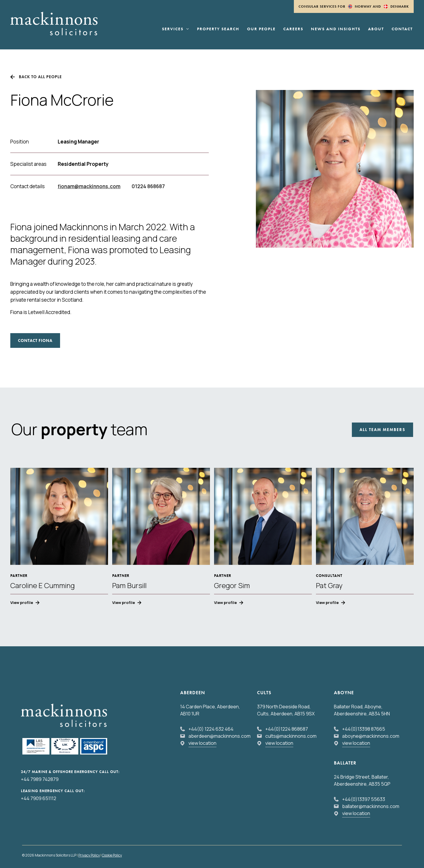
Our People (261, 29)
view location (202, 743)
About (376, 29)
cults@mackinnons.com (291, 736)
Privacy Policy (89, 855)
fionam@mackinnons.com (89, 186)
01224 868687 (148, 186)
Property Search (218, 29)
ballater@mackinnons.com (371, 806)
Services (175, 29)
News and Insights (336, 29)
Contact (402, 29)
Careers (293, 29)
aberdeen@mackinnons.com (220, 736)
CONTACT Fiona (35, 340)
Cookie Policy (112, 855)
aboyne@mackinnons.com (371, 736)
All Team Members (382, 430)
